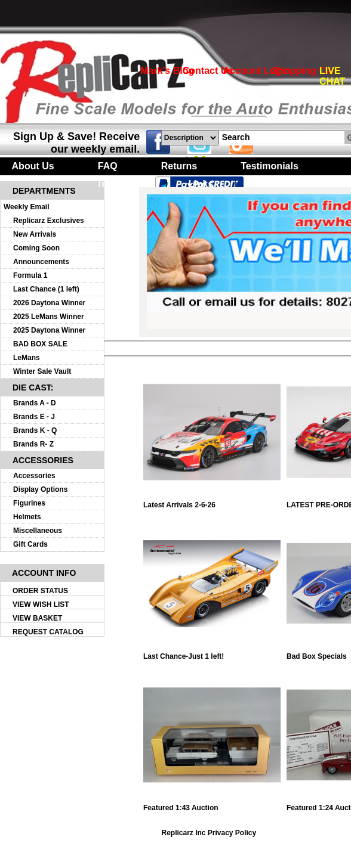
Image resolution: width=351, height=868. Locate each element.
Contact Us (208, 71)
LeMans (27, 358)
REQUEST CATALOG (48, 632)
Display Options (40, 489)
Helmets (27, 517)
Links (201, 184)
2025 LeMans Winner (49, 317)
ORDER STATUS (40, 591)
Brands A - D (35, 403)
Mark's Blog (167, 71)
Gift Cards (30, 544)
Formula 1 (30, 275)
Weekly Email (27, 207)
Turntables (121, 184)
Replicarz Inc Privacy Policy (209, 833)
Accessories (34, 476)
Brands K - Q (35, 430)
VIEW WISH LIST (41, 604)
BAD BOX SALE (40, 344)
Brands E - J (34, 417)
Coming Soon (36, 248)
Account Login (256, 71)
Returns (179, 166)
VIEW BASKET (37, 618)
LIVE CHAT (332, 76)
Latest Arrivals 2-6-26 (212, 502)
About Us (33, 166)
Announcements (41, 262)
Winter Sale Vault (42, 371)
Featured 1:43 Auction (212, 805)
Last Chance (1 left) (46, 289)
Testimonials (270, 166)
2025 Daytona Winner (49, 330)
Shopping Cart (305, 71)
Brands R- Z (33, 444)
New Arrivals (35, 234)
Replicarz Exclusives (49, 221)
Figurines (29, 503)
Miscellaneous (38, 531)
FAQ (108, 166)
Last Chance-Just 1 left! (212, 653)
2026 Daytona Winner (49, 303)
